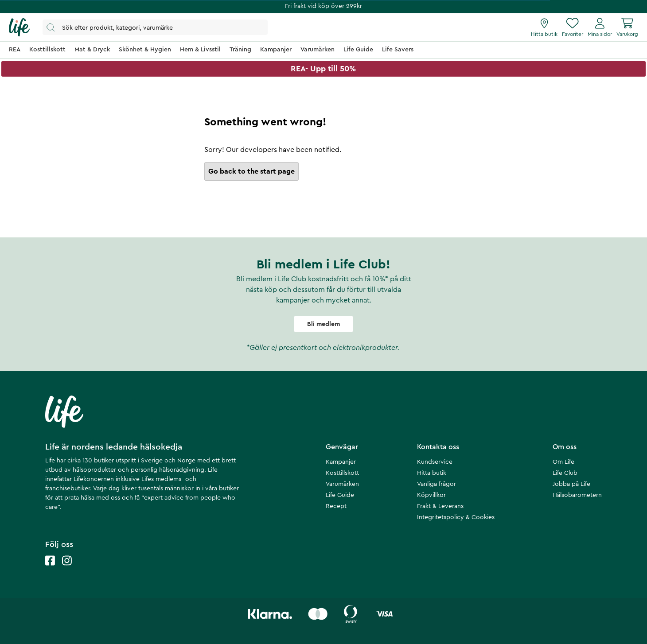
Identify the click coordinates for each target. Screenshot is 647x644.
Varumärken (342, 484)
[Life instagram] (67, 569)
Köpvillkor (431, 495)
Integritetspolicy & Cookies (456, 517)
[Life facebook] (50, 569)
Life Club (565, 473)
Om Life (563, 462)
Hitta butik (432, 473)
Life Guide (340, 495)
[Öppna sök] (155, 27)
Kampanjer (341, 462)
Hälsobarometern (577, 495)
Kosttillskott (342, 473)
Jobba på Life (571, 484)
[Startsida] (19, 27)
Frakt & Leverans (440, 506)
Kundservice (435, 462)
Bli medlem (323, 324)
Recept (336, 506)
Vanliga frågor (437, 484)
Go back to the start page (251, 171)
